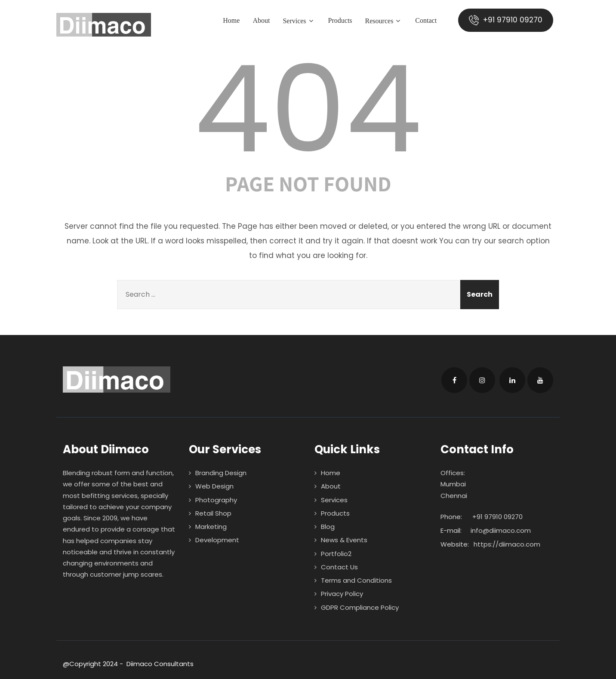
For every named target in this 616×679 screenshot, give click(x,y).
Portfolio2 (336, 554)
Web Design (214, 486)
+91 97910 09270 (506, 20)
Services (299, 21)
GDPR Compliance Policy (360, 607)
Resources (383, 21)
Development (217, 540)
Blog (328, 527)
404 (308, 109)
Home (231, 21)
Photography (216, 500)
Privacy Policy (342, 594)
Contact (426, 21)
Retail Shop (213, 513)
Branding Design (221, 473)
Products (340, 21)
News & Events (344, 540)
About (261, 21)
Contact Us (339, 567)
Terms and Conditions (356, 580)
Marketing (211, 527)
